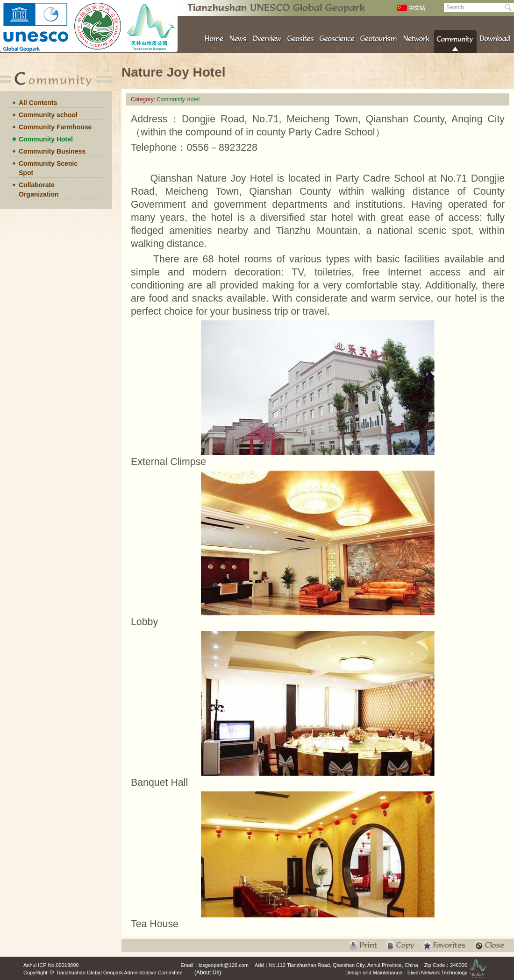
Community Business (52, 151)
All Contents (38, 103)
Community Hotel (46, 139)
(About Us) (208, 973)
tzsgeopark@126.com (224, 965)
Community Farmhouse (55, 127)
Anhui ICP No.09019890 (51, 965)
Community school (48, 115)
